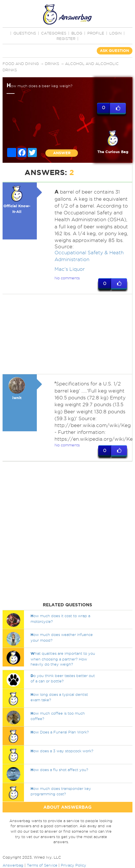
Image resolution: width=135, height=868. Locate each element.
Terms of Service (42, 865)
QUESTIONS (25, 33)
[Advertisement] (67, 334)
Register (66, 38)
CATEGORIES (54, 33)
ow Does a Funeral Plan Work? (60, 732)
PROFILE (96, 33)
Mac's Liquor (70, 269)
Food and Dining (21, 64)
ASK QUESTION (114, 51)
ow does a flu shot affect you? (59, 770)
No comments (67, 278)
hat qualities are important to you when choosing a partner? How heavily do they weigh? (63, 659)
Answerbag (13, 865)
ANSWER (62, 153)
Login (115, 33)
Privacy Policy (73, 865)
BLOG (77, 33)
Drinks (52, 64)
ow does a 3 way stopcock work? (62, 751)
